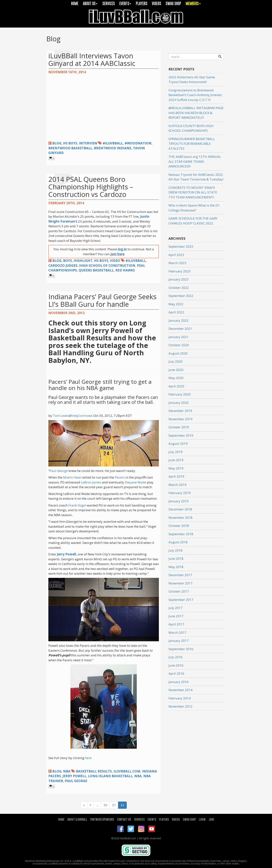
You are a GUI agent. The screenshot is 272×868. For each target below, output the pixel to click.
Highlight (83, 261)
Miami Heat (72, 477)
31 (114, 805)
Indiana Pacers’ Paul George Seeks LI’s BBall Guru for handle (102, 300)
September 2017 (181, 600)
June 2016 (176, 665)
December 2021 (180, 329)
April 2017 (176, 624)
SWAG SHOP (173, 3)
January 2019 (178, 501)
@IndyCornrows (81, 416)
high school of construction (107, 266)
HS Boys (70, 143)
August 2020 (178, 353)
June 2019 (176, 460)
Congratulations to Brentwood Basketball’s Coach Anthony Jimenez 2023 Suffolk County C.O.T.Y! (195, 95)
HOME (75, 3)
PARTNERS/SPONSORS (102, 819)
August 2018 (178, 542)
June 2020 (176, 370)
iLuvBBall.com (127, 771)
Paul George (59, 471)
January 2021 (178, 337)
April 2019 (176, 476)
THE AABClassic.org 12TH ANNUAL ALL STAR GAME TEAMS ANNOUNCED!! (195, 161)
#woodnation (138, 143)
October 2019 (179, 427)
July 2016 (175, 657)
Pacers (120, 477)
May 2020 (176, 378)
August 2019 (178, 444)
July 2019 (175, 452)
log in (122, 249)
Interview (88, 143)
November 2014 (180, 690)
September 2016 (181, 649)
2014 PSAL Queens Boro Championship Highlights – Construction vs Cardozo (91, 187)
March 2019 (177, 485)
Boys (68, 261)
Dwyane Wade (136, 482)
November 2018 (180, 518)
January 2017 (178, 641)
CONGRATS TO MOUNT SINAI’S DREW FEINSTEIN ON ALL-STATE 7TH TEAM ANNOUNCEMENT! (193, 192)
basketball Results (94, 771)
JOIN (211, 819)
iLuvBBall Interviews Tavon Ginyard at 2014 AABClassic (92, 60)
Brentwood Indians (113, 148)
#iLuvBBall (113, 143)
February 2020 (180, 394)
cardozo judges (63, 266)
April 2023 (176, 255)
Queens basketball (96, 270)
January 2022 (178, 320)
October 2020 (179, 345)
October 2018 (179, 526)
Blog (57, 143)
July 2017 (175, 608)
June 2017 (176, 616)
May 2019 (176, 468)
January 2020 (178, 403)
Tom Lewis (61, 416)
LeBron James (91, 482)
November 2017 (180, 583)
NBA (67, 771)
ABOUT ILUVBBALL (77, 819)
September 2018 (181, 534)
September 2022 (181, 296)
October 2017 (179, 591)
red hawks (125, 270)
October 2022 (179, 288)
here (88, 758)
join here (117, 254)
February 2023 (180, 271)
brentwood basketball (70, 148)
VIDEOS (156, 3)
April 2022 (176, 312)
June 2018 (176, 558)
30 (105, 805)
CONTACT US (124, 819)
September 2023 (181, 246)
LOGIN (202, 819)
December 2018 (180, 509)
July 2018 (175, 550)
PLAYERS (142, 3)
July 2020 (175, 361)
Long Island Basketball (110, 776)
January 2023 (178, 279)
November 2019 (180, 419)
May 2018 (176, 567)
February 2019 (180, 493)
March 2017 (177, 632)
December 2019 (180, 411)
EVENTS (125, 3)
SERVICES (109, 3)
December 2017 (180, 575)
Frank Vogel (77, 505)
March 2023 (177, 263)
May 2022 (176, 304)
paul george (76, 781)
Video (115, 261)
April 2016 (176, 673)
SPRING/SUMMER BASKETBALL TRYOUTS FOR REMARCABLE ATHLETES (192, 144)
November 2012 (180, 706)
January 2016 (178, 682)
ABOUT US (90, 3)
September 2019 (181, 435)
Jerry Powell (67, 554)
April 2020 (176, 386)
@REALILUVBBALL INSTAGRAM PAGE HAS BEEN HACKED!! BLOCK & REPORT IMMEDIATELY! (196, 113)
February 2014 (180, 698)
